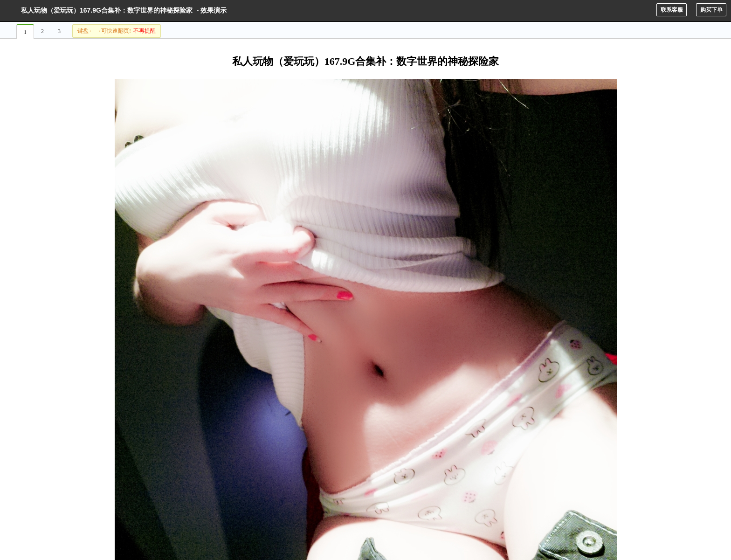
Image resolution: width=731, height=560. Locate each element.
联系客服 (672, 10)
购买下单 (711, 10)
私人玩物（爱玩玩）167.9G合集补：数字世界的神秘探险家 (107, 10)
